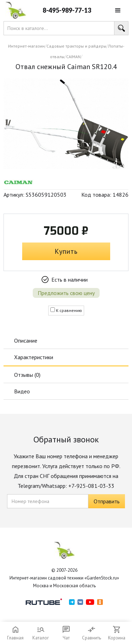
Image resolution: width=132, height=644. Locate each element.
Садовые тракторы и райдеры (76, 46)
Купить (66, 251)
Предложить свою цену (66, 293)
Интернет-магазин (26, 46)
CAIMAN (73, 57)
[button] (118, 11)
